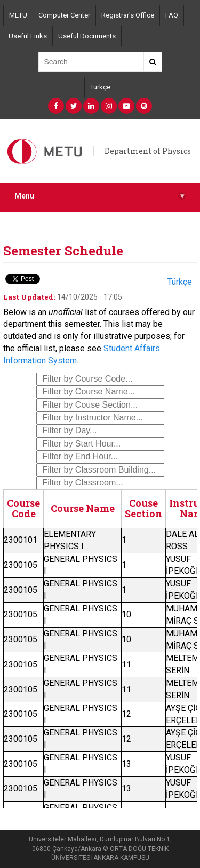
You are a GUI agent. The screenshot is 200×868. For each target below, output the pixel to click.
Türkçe (100, 87)
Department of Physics (148, 151)
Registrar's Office (128, 15)
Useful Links (28, 36)
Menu (100, 196)
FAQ (172, 15)
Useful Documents (87, 36)
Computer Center (64, 15)
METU (18, 15)
